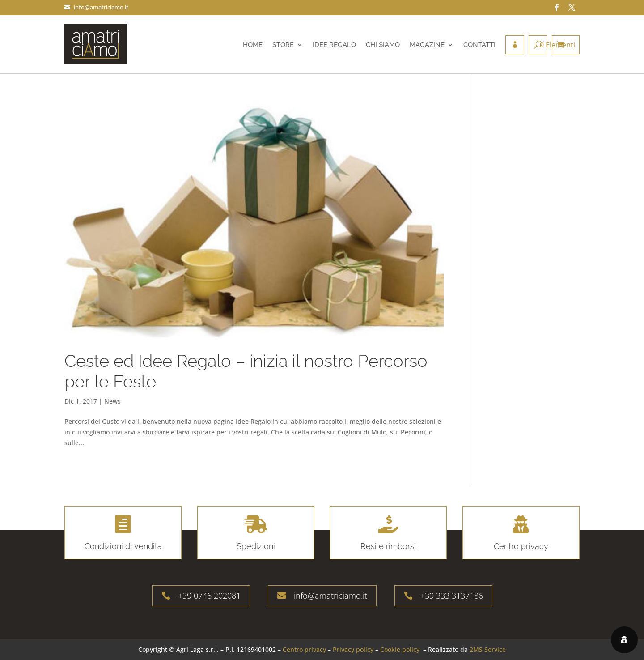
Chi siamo (383, 45)
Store (283, 45)
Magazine (427, 45)
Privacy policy (353, 649)
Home (253, 45)
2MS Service (488, 649)
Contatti (479, 45)
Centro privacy (304, 649)
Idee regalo (334, 45)
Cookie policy (400, 649)
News (112, 401)
